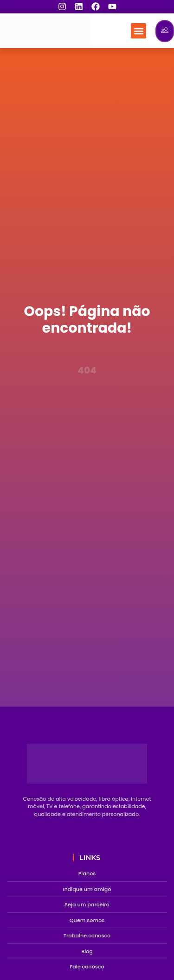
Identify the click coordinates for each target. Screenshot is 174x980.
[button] (139, 31)
